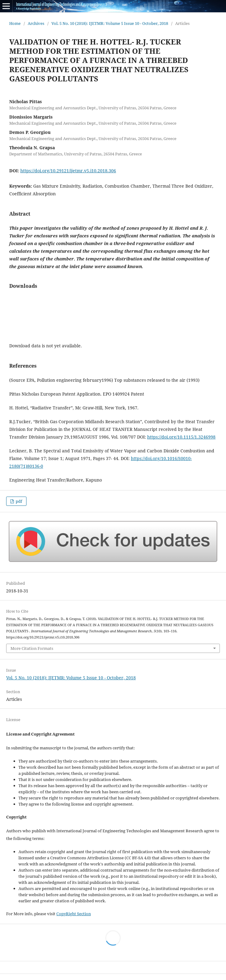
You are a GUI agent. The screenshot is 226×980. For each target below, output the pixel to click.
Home (15, 23)
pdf (18, 501)
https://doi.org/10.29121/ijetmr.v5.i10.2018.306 (68, 171)
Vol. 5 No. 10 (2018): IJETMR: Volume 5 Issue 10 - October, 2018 (110, 23)
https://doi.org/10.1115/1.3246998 (181, 437)
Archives (36, 23)
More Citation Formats (32, 648)
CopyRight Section (74, 914)
